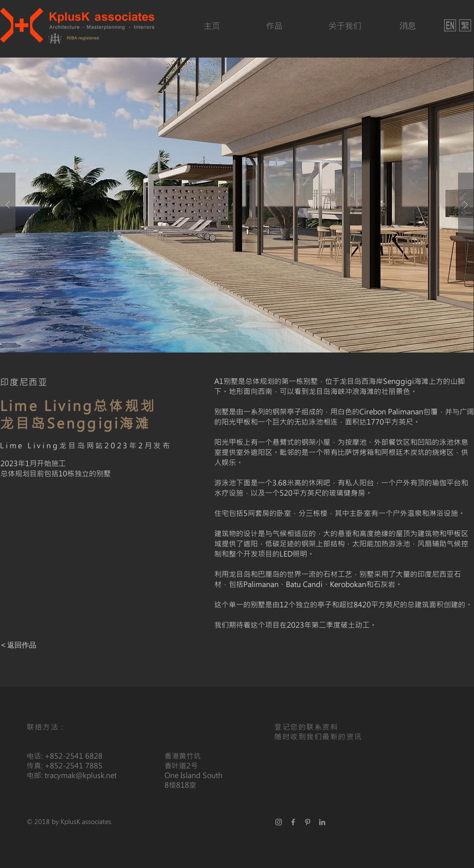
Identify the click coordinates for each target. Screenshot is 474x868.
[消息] (407, 26)
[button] (237, 205)
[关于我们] (345, 26)
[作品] (274, 26)
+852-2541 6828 (74, 756)
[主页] (212, 26)
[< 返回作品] (19, 645)
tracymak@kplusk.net (81, 775)
